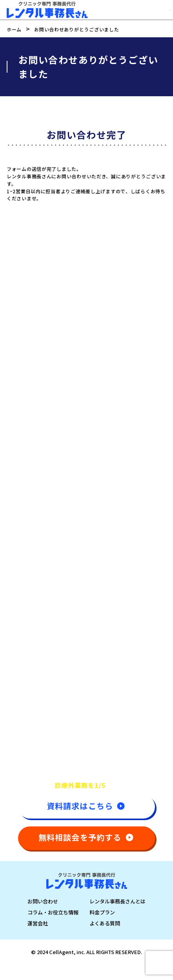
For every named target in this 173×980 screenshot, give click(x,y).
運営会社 (38, 923)
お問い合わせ (43, 901)
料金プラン (102, 912)
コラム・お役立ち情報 (53, 912)
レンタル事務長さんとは (117, 901)
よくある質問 (105, 923)
